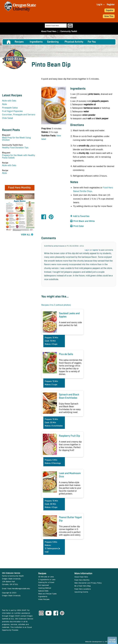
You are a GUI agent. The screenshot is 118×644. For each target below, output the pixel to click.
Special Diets (43, 591)
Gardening (53, 42)
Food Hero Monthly (82, 580)
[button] (85, 216)
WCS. (107, 642)
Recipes (19, 42)
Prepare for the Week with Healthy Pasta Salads (19, 156)
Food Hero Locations (83, 589)
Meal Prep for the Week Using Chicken (16, 139)
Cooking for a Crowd (46, 582)
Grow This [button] (109, 16)
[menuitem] (8, 42)
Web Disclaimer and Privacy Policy (88, 583)
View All (26, 235)
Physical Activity (74, 42)
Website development (94, 642)
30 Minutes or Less (46, 577)
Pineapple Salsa (10, 108)
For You (92, 42)
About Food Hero (50, 26)
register (95, 250)
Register (111, 5)
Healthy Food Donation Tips (15, 148)
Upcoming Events (81, 592)
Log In (99, 5)
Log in (87, 250)
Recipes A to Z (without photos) (56, 305)
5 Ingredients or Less (47, 579)
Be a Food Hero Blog (82, 586)
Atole (4, 104)
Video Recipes (44, 599)
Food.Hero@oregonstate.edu (19, 588)
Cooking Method (45, 588)
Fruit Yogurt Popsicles (12, 111)
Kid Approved (44, 585)
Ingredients (36, 42)
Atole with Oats (9, 101)
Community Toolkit (68, 26)
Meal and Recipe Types (47, 594)
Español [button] (110, 10)
